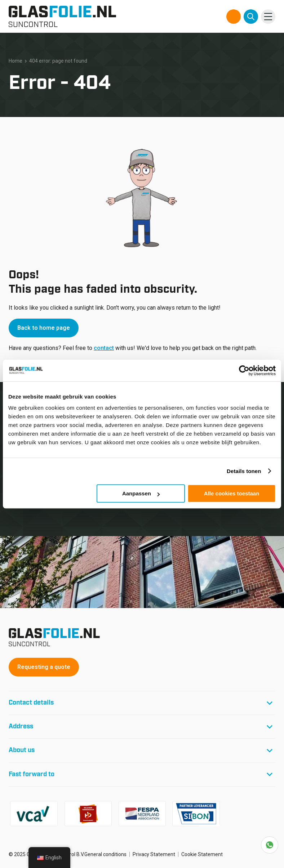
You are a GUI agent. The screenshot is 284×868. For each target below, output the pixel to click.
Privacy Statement (154, 854)
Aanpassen (141, 493)
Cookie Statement (202, 854)
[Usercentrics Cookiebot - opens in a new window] (244, 370)
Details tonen (244, 471)
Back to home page (44, 328)
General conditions (105, 854)
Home (15, 61)
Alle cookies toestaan (232, 493)
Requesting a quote (44, 667)
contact (104, 348)
